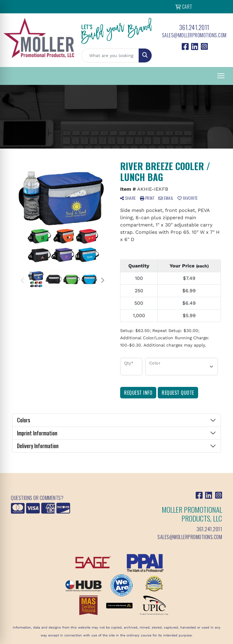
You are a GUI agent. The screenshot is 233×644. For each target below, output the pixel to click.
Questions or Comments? (37, 498)
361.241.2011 (194, 27)
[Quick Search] (110, 55)
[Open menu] (221, 76)
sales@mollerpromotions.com (194, 35)
